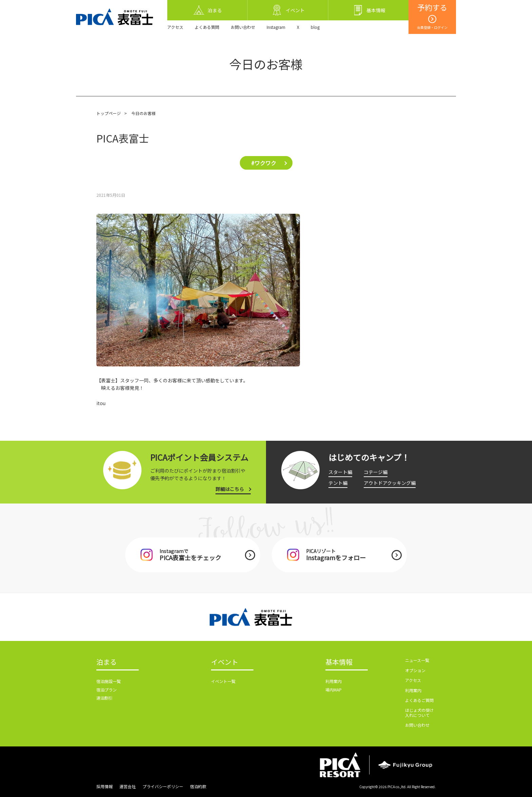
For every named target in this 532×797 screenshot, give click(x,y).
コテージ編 (376, 472)
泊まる (107, 662)
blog (315, 27)
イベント (225, 662)
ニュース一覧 (417, 660)
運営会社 (128, 786)
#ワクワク (264, 163)
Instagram (276, 27)
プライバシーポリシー (163, 786)
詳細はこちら (230, 489)
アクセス (175, 27)
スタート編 (340, 472)
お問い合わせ (243, 27)
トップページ (109, 113)
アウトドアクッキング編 (390, 483)
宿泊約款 (198, 786)
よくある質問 (207, 27)
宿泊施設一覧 (109, 681)
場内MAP (334, 690)
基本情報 (339, 662)
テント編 (338, 483)
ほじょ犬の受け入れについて (419, 712)
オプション (415, 670)
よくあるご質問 (419, 700)
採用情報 (104, 786)
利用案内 (334, 681)
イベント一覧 (223, 681)
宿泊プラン (107, 690)
